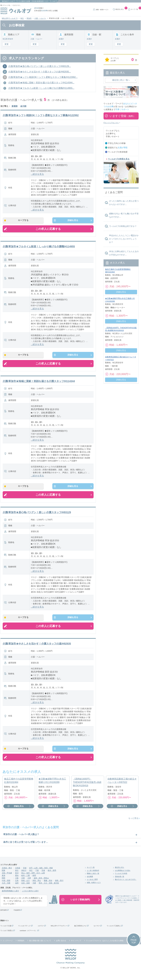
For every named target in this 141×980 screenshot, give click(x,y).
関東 (4, 876)
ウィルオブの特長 (121, 879)
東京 (17, 876)
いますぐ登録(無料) (80, 905)
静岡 (34, 881)
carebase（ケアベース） (28, 936)
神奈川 (24, 876)
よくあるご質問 (92, 885)
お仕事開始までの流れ (123, 876)
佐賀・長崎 (26, 888)
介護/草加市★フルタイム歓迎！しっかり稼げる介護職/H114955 (39, 248)
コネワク (41, 931)
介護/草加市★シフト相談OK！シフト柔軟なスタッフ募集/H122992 (41, 115)
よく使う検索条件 (93, 876)
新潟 (17, 878)
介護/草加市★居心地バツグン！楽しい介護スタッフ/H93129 (37, 516)
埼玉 (22, 18)
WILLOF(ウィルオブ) (10, 18)
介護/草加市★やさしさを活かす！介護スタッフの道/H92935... (40, 72)
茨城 (43, 876)
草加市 (29, 18)
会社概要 (90, 882)
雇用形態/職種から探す (10, 896)
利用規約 (21, 946)
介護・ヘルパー (40, 18)
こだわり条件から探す (30, 896)
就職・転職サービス (102, 10)
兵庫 (29, 883)
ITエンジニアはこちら (111, 123)
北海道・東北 (7, 873)
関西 (4, 883)
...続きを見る (37, 174)
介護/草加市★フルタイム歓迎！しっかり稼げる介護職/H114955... (41, 88)
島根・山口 (26, 886)
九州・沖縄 (6, 888)
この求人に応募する (48, 230)
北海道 (18, 873)
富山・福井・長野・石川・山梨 (33, 878)
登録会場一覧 (120, 882)
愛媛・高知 (48, 886)
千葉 (37, 876)
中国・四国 (6, 886)
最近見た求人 (120, 873)
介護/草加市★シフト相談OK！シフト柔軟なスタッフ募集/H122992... (43, 77)
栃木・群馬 (52, 876)
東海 (4, 881)
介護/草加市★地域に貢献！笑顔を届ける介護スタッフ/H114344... (41, 83)
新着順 (15, 106)
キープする (25, 221)
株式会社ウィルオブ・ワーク (11, 1)
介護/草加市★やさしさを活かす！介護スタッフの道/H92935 (37, 648)
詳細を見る (71, 221)
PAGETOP (134, 947)
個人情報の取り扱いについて (40, 946)
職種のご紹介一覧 (93, 879)
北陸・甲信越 (7, 878)
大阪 (17, 883)
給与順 (23, 106)
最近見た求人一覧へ (121, 80)
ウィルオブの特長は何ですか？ (123, 226)
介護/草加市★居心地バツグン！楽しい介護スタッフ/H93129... (40, 66)
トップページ (8, 946)
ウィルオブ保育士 (7, 936)
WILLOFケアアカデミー (59, 931)
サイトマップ (76, 946)
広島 (17, 886)
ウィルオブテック (24, 931)
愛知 (17, 881)
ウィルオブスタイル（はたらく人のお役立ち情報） (105, 946)
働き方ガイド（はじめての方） (126, 885)
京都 (23, 883)
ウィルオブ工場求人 (114, 931)
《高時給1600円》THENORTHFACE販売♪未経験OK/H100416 (87, 788)
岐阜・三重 (26, 881)
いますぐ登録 (122, 116)
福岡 (17, 888)
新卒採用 (4, 915)
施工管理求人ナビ (80, 931)
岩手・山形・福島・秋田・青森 (41, 873)
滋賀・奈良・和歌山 (41, 883)
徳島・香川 (59, 886)
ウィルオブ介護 (6, 931)
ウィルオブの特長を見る (119, 159)
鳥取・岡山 (37, 886)
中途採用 (17, 915)
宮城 (25, 873)
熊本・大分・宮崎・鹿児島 (49, 888)
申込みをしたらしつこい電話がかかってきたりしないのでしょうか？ (124, 239)
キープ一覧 (91, 873)
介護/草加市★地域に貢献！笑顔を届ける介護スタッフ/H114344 (39, 383)
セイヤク (97, 931)
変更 (7, 44)
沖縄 (34, 888)
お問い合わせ (61, 946)
